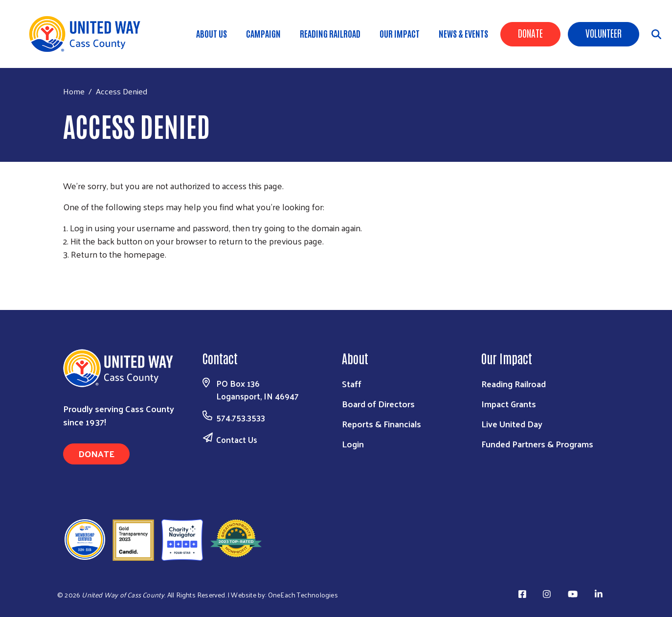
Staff (352, 384)
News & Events (463, 33)
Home (74, 91)
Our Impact (400, 33)
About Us (212, 33)
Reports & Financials (381, 424)
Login (353, 444)
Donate (530, 33)
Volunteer (604, 33)
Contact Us (237, 440)
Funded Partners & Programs (537, 444)
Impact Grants (509, 404)
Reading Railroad (330, 33)
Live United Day (512, 424)
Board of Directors (378, 404)
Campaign (263, 33)
